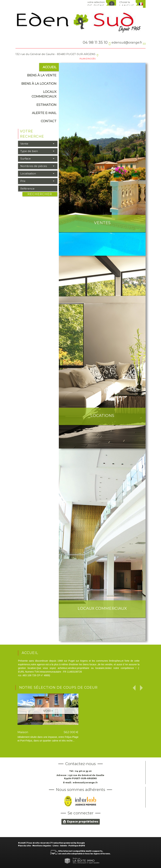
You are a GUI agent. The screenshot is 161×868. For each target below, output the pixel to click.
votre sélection (96, 4)
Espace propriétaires (81, 821)
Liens (56, 846)
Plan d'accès (88, 59)
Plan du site (24, 846)
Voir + (48, 711)
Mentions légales (42, 846)
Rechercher (40, 194)
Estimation (46, 105)
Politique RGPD (77, 846)
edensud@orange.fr (127, 42)
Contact (49, 121)
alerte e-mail (44, 113)
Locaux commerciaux (44, 94)
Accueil (50, 67)
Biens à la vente (42, 75)
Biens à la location (39, 84)
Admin (64, 846)
